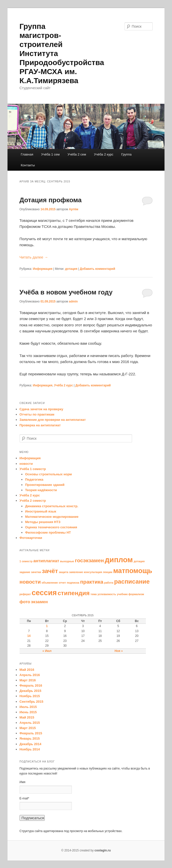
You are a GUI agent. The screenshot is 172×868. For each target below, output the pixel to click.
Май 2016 (27, 670)
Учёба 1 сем (50, 154)
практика (92, 582)
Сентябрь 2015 (32, 702)
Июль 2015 (28, 707)
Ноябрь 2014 (30, 749)
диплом (119, 560)
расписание (132, 581)
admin (73, 301)
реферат (25, 594)
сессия (44, 593)
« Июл (47, 651)
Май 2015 (27, 717)
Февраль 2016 (31, 685)
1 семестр (26, 561)
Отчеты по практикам (37, 414)
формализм (136, 594)
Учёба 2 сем (77, 154)
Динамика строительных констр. (52, 506)
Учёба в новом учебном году (66, 292)
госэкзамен (89, 560)
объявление (50, 583)
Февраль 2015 (31, 733)
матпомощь (133, 571)
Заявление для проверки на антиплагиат (53, 420)
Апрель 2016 (30, 675)
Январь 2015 (30, 738)
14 (29, 636)
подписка (73, 583)
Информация (43, 269)
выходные (67, 561)
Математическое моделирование (52, 517)
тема (94, 594)
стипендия (73, 593)
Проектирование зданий (45, 485)
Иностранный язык (41, 511)
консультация (93, 572)
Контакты (28, 165)
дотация (71, 269)
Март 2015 (28, 728)
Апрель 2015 (30, 723)
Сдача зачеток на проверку (41, 409)
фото (25, 602)
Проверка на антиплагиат (40, 425)
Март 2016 (28, 680)
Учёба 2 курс (104, 154)
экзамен (39, 602)
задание (25, 572)
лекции (108, 572)
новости (26, 464)
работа (109, 583)
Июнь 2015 (28, 712)
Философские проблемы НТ (48, 532)
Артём (73, 209)
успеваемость (107, 594)
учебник (122, 594)
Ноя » (119, 651)
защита (64, 572)
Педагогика (34, 479)
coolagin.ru (103, 850)
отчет (62, 583)
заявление (76, 572)
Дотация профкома (51, 200)
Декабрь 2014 (31, 744)
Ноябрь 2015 (30, 696)
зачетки (36, 572)
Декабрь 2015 (31, 691)
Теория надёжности (41, 490)
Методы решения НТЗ (43, 522)
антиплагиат (46, 561)
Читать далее (34, 257)
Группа (126, 154)
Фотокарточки (31, 538)
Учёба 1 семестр (33, 469)
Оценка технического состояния (51, 527)
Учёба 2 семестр (33, 501)
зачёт (50, 571)
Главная (27, 154)
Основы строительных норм (48, 474)
